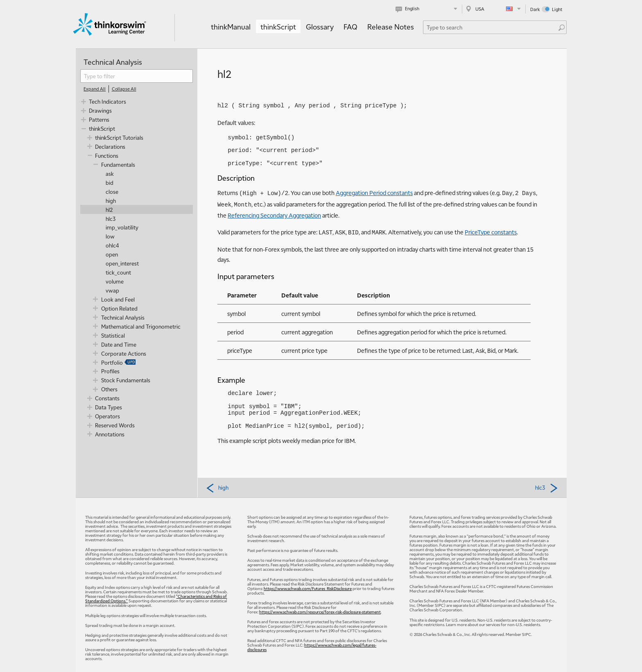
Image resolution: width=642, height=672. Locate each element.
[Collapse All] (124, 89)
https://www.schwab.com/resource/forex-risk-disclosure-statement (320, 612)
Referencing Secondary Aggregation (274, 215)
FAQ (350, 26)
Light (557, 9)
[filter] (137, 76)
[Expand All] (95, 89)
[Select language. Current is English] (428, 9)
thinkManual (231, 26)
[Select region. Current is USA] (494, 9)
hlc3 (547, 488)
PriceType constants (491, 232)
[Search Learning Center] (491, 27)
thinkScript (278, 26)
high (217, 488)
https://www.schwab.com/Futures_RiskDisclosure (308, 588)
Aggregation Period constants (374, 193)
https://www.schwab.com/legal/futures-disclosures (312, 647)
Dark (535, 9)
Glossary (320, 26)
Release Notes (391, 26)
